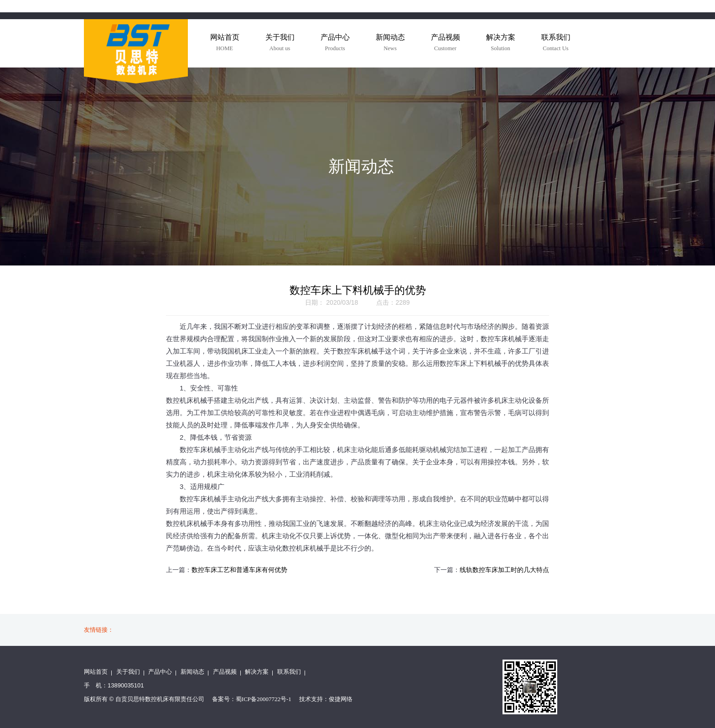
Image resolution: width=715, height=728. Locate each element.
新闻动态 (192, 672)
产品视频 (225, 672)
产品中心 (160, 672)
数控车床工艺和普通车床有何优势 (239, 570)
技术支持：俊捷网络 (326, 699)
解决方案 (257, 672)
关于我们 (128, 672)
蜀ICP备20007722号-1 (264, 699)
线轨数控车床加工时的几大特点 (504, 570)
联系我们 (289, 672)
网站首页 (96, 672)
